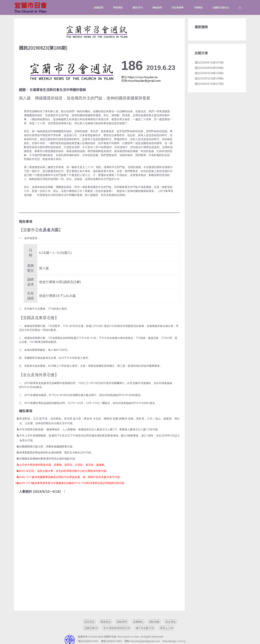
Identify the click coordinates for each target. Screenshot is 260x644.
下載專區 (198, 7)
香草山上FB (166, 628)
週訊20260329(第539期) (209, 73)
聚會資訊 (118, 7)
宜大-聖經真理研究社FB (117, 628)
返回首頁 (89, 622)
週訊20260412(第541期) (209, 62)
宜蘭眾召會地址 (221, 7)
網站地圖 (154, 622)
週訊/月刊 (138, 7)
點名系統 (171, 622)
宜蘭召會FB (91, 628)
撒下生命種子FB (145, 628)
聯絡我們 (157, 7)
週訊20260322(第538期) (209, 78)
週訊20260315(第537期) (209, 84)
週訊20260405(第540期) (209, 68)
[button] (240, 7)
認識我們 (99, 7)
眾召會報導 (178, 7)
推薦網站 (138, 622)
